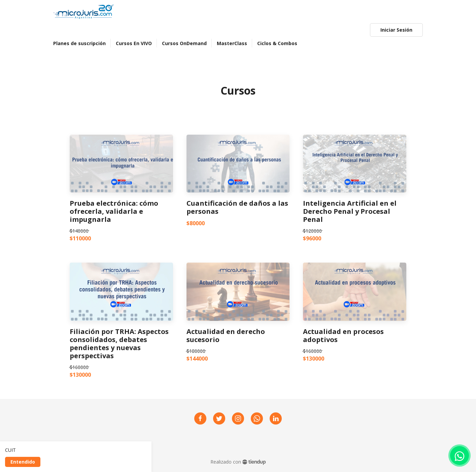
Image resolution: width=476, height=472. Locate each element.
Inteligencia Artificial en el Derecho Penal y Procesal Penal (350, 211)
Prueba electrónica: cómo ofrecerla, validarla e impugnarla (114, 211)
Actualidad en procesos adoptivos (343, 336)
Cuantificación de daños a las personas (237, 207)
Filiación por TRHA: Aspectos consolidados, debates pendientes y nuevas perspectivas (119, 344)
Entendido (23, 462)
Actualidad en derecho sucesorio (226, 336)
